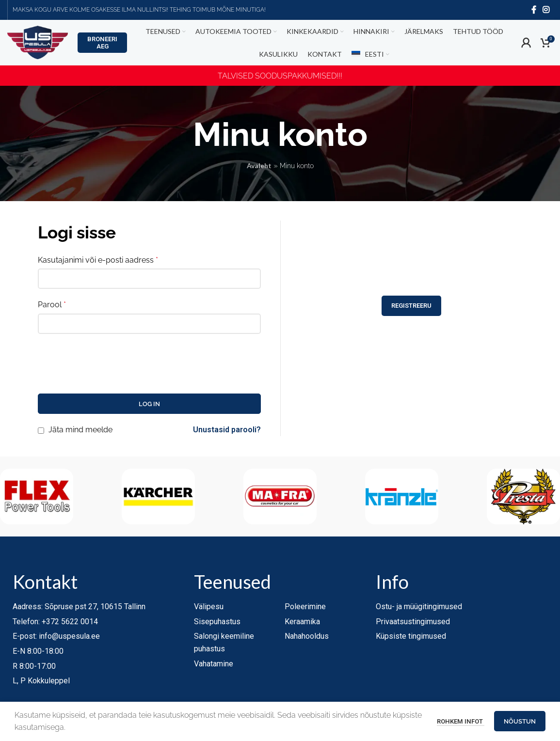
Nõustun (520, 721)
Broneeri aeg (102, 46)
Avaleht (259, 168)
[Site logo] (38, 45)
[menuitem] (370, 57)
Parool (52, 307)
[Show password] (251, 326)
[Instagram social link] (546, 10)
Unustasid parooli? (227, 432)
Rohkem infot (461, 721)
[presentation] (112, 364)
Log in (149, 406)
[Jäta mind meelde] (41, 433)
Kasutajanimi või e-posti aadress (98, 262)
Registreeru (411, 329)
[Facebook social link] (534, 10)
